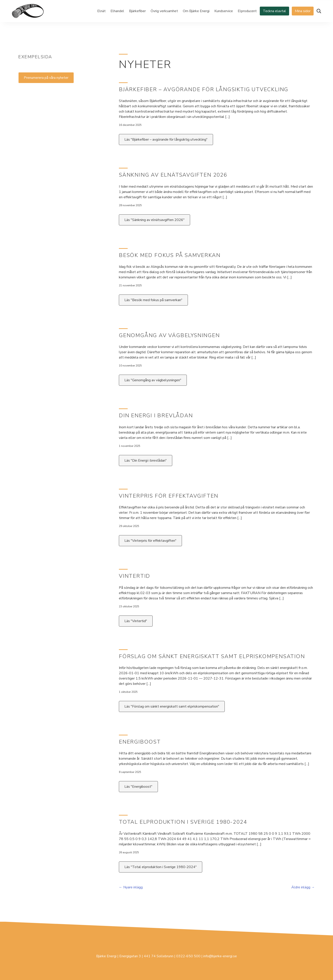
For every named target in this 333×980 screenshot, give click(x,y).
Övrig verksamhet (164, 11)
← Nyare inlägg (131, 887)
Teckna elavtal (274, 11)
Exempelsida (35, 57)
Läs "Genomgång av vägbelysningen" (153, 380)
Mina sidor (303, 11)
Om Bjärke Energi (196, 11)
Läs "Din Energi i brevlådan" (146, 461)
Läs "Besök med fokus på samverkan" (153, 300)
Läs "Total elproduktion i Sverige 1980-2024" (161, 867)
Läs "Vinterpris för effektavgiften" (150, 541)
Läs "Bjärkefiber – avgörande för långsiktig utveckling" (166, 140)
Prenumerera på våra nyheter (46, 78)
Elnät (101, 11)
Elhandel (117, 11)
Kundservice (224, 11)
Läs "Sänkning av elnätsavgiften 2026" (154, 220)
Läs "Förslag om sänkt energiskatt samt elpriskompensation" (172, 706)
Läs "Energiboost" (138, 787)
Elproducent (247, 11)
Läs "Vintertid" (136, 621)
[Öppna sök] (319, 11)
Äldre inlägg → (303, 887)
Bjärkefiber (137, 11)
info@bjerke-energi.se (220, 956)
